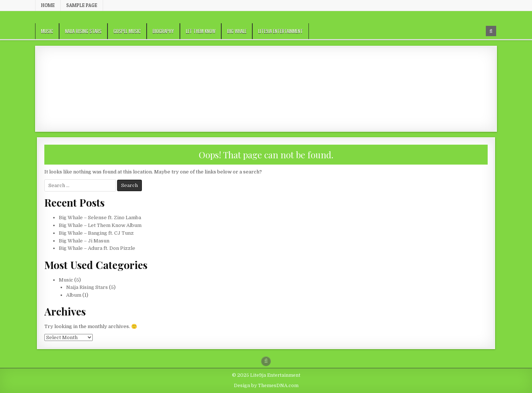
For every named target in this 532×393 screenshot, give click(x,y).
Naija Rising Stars (83, 31)
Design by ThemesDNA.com (266, 386)
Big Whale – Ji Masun (84, 241)
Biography (163, 31)
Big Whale (237, 31)
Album (74, 295)
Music (47, 31)
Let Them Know (201, 31)
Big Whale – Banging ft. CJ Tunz (96, 233)
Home (48, 5)
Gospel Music (127, 31)
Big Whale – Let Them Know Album (100, 225)
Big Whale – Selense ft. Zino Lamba (100, 218)
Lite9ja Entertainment (281, 31)
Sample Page (82, 5)
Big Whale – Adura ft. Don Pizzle (97, 248)
